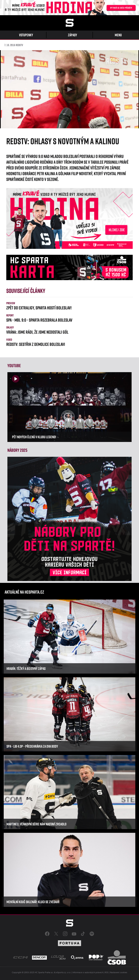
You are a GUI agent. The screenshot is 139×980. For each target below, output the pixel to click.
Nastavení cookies (119, 973)
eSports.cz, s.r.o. (63, 973)
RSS (107, 973)
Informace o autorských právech (88, 973)
